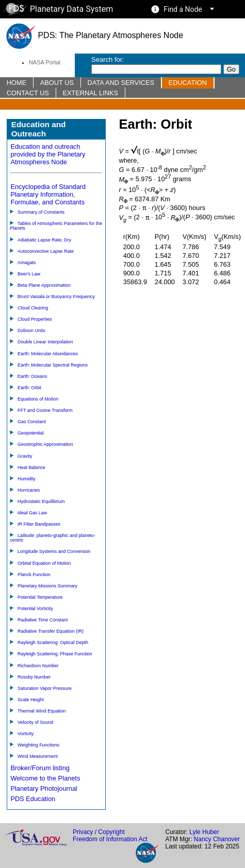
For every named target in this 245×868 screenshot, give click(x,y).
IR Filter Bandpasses (39, 524)
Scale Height (31, 700)
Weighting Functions (38, 745)
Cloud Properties (35, 319)
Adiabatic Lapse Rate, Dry (44, 240)
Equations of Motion (38, 399)
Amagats (27, 263)
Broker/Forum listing (40, 768)
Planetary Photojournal (44, 788)
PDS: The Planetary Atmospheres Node (94, 35)
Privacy (83, 832)
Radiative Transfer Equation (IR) (51, 631)
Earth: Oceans (32, 376)
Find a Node (183, 9)
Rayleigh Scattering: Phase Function (55, 654)
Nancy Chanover (217, 839)
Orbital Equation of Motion (44, 563)
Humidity (27, 479)
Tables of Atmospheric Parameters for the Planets (56, 226)
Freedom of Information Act (110, 839)
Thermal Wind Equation (42, 711)
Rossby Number (34, 677)
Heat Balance (31, 467)
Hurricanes (29, 490)
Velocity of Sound (35, 722)
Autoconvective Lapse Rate (46, 251)
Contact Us (28, 93)
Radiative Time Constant (43, 620)
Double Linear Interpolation (45, 342)
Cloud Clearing (33, 308)
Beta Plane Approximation (44, 285)
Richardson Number (38, 666)
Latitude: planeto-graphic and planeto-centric (53, 538)
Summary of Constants (41, 212)
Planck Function (34, 575)
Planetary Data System (58, 9)
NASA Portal (45, 62)
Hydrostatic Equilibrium (41, 501)
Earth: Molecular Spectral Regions (53, 365)
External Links (90, 93)
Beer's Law (29, 274)
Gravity (25, 456)
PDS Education (33, 799)
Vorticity (26, 734)
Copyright (111, 832)
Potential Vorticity (35, 609)
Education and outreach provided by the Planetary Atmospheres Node (48, 154)
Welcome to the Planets (45, 778)
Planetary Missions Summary (47, 586)
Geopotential (31, 433)
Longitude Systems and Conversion (54, 551)
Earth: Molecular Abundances (48, 354)
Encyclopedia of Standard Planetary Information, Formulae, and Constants (48, 194)
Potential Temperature (40, 597)
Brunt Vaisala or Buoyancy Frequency (56, 297)
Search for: (108, 59)
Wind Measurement (38, 756)
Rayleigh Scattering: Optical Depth (53, 643)
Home (17, 83)
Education (188, 83)
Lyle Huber (204, 832)
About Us (57, 83)
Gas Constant (32, 422)
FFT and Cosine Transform (45, 410)
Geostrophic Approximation (45, 444)
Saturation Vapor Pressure (45, 688)
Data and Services (121, 83)
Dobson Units (31, 331)
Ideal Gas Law (32, 513)
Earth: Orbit (29, 388)
